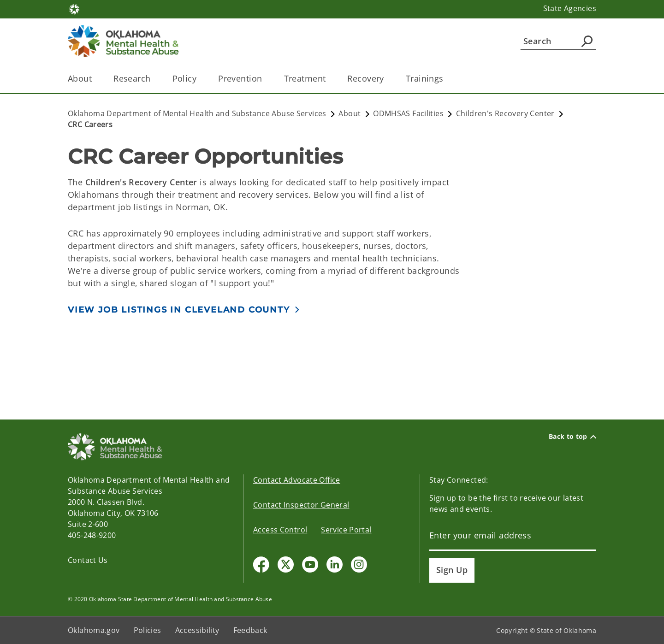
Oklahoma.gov (94, 630)
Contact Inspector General (301, 505)
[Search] (558, 41)
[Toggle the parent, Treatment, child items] (329, 79)
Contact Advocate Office (297, 480)
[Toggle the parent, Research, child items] (154, 79)
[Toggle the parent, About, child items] (95, 79)
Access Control (280, 530)
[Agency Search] (587, 41)
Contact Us (88, 560)
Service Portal (346, 530)
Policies (148, 630)
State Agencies (570, 8)
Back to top (572, 437)
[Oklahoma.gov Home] (74, 9)
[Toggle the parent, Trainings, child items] (447, 79)
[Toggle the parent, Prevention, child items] (265, 79)
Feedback (250, 630)
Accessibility (197, 630)
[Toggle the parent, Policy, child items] (199, 79)
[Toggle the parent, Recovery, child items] (387, 79)
